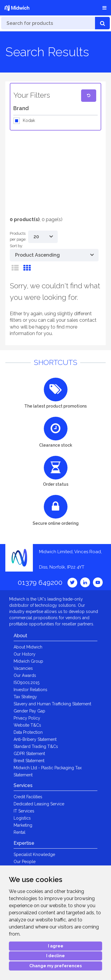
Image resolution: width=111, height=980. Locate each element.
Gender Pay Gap (29, 711)
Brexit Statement (29, 761)
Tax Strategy (25, 697)
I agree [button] (56, 946)
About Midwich (28, 647)
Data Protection (28, 732)
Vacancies (23, 668)
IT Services (24, 811)
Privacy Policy (27, 718)
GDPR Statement (29, 754)
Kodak (29, 121)
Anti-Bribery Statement (35, 739)
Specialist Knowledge (34, 855)
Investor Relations (30, 690)
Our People (25, 862)
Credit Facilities (28, 797)
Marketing (23, 825)
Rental (20, 832)
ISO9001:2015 (26, 683)
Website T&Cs (27, 725)
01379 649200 (40, 582)
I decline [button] (55, 956)
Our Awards (25, 675)
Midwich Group (28, 661)
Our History (25, 654)
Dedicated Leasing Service (39, 804)
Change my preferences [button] (55, 966)
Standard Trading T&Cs (36, 746)
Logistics (22, 818)
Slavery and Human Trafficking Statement (52, 704)
